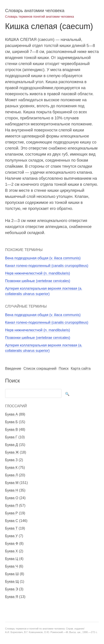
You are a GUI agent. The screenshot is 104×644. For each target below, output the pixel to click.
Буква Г (11, 437)
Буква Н (12, 490)
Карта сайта (81, 368)
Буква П (12, 506)
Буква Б (11, 422)
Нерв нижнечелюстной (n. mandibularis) (38, 273)
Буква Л (11, 475)
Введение (13, 368)
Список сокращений (40, 368)
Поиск (63, 368)
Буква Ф (12, 544)
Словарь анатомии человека (35, 11)
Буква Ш (12, 574)
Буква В (11, 430)
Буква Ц (12, 559)
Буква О (12, 498)
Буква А (11, 414)
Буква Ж (12, 452)
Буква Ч (11, 566)
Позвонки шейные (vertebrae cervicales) (38, 281)
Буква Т (11, 528)
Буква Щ (12, 582)
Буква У (11, 536)
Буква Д (12, 445)
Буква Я (12, 597)
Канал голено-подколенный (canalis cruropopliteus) (47, 266)
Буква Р (11, 513)
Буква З (11, 460)
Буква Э (12, 589)
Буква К (11, 468)
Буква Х (11, 551)
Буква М (12, 483)
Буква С (12, 521)
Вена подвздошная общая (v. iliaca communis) (43, 258)
